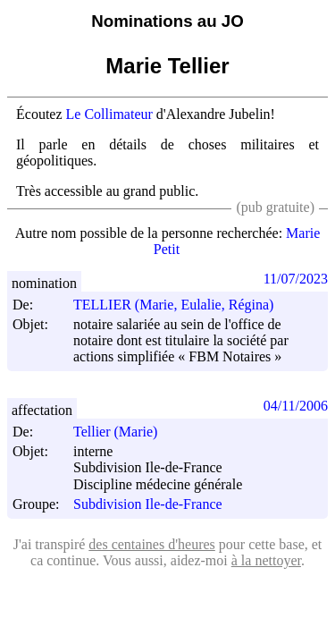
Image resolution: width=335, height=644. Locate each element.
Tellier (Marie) (123, 432)
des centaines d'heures (152, 544)
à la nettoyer (266, 560)
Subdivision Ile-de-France (148, 505)
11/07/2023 (296, 279)
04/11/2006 (296, 406)
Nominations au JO (167, 21)
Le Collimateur (109, 114)
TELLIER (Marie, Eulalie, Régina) (181, 305)
